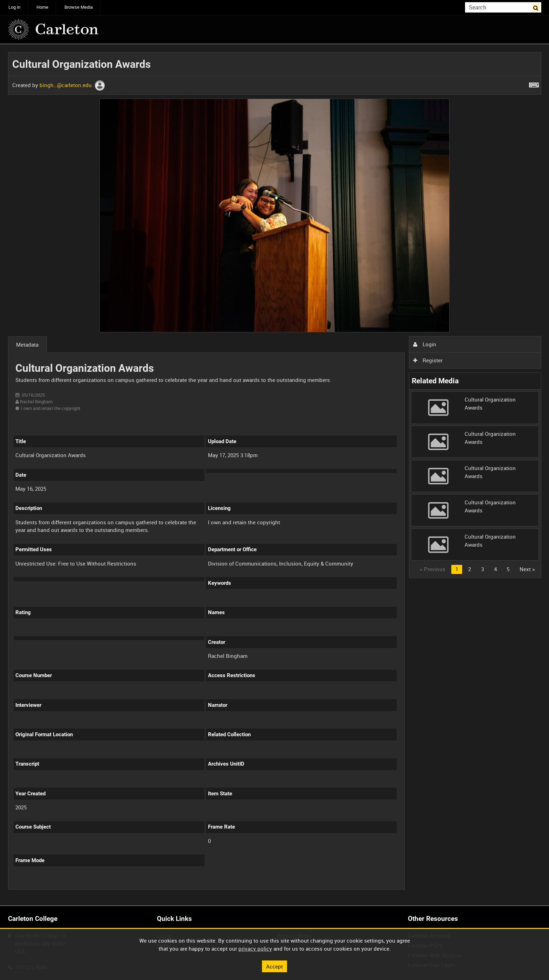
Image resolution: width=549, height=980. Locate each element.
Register (428, 360)
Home (42, 7)
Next (527, 569)
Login (425, 344)
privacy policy (255, 949)
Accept (274, 966)
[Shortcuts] (534, 84)
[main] (275, 475)
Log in (14, 7)
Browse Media (79, 7)
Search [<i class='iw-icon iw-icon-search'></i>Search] (537, 7)
